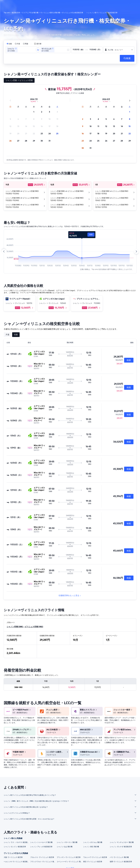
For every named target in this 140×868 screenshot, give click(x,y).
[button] (124, 4)
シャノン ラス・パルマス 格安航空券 (17, 842)
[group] (22, 50)
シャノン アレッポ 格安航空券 (41, 847)
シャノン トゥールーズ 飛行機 (41, 842)
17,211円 (98, 687)
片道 (7, 335)
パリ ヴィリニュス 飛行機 (119, 857)
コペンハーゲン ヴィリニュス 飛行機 (70, 862)
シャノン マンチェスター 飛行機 (122, 842)
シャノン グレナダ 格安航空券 (121, 847)
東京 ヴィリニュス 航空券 (93, 862)
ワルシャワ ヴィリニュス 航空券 (95, 857)
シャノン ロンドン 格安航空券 (15, 847)
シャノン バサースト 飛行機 (67, 842)
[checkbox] (38, 44)
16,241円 (46, 687)
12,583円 (72, 687)
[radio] (9, 44)
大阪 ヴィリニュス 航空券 (13, 857)
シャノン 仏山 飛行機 (65, 847)
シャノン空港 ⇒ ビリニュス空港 (19, 80)
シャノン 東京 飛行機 (91, 847)
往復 (16, 335)
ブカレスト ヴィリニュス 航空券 (42, 857)
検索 (91, 234)
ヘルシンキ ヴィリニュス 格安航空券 (17, 862)
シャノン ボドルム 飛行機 (93, 842)
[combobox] (19, 50)
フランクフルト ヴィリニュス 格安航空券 (43, 862)
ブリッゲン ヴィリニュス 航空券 (69, 857)
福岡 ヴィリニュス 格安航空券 (121, 862)
